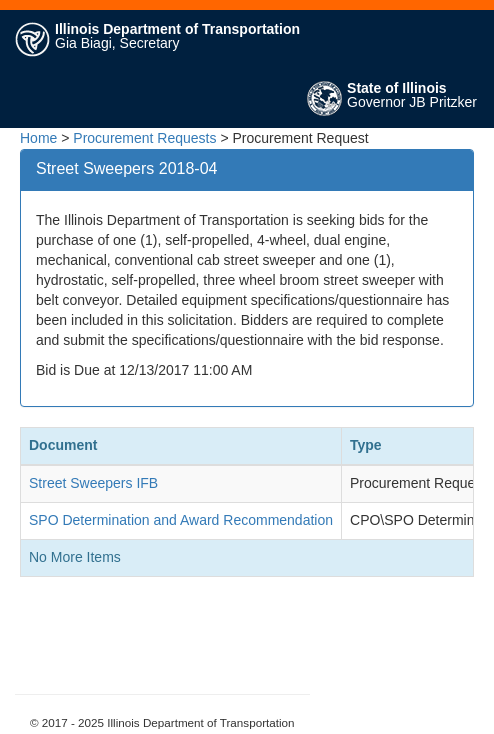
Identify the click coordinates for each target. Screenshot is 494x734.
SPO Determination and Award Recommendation (181, 520)
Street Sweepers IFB (93, 483)
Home (38, 138)
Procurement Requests (144, 138)
